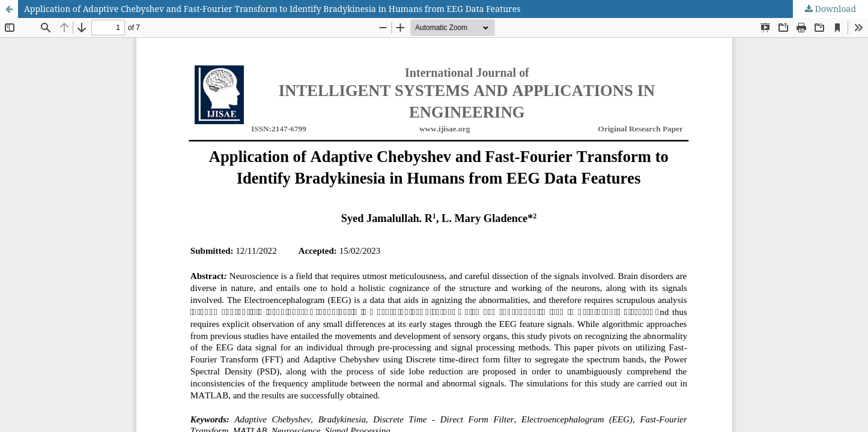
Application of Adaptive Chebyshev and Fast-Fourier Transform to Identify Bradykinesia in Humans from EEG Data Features (272, 9)
